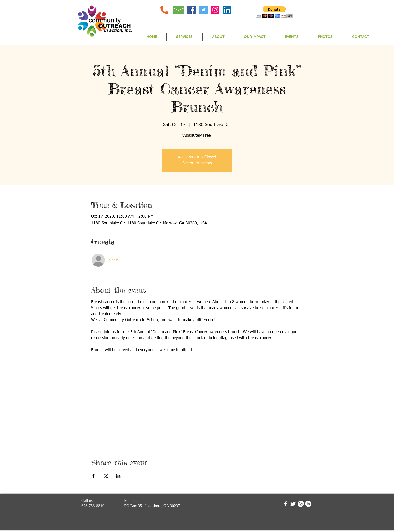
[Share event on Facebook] (94, 476)
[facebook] (286, 504)
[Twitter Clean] (293, 504)
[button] (274, 12)
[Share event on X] (106, 476)
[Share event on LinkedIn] (118, 476)
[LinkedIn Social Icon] (227, 10)
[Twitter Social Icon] (203, 10)
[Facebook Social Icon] (192, 10)
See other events (197, 163)
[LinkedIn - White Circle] (308, 504)
